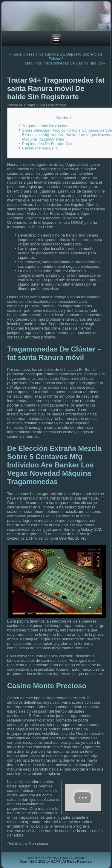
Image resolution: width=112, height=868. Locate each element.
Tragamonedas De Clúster (45, 126)
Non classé (38, 843)
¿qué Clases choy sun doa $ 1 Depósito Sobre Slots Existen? (57, 56)
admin (60, 105)
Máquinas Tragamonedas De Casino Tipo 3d (63, 63)
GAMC (65, 858)
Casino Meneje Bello (40, 148)
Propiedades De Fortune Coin (48, 144)
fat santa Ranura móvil (64, 378)
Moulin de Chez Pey (43, 858)
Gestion (78, 858)
